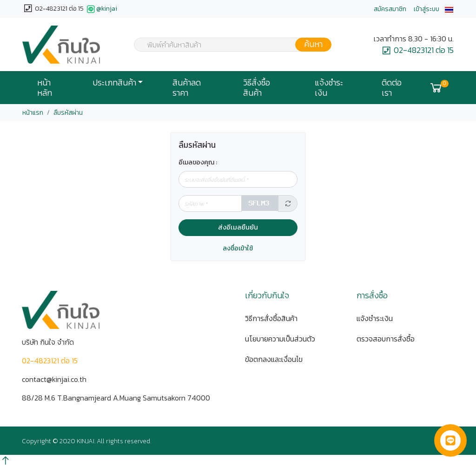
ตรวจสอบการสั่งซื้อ (386, 339)
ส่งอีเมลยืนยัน (238, 227)
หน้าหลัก (45, 88)
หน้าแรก (33, 113)
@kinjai (101, 9)
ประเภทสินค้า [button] (114, 83)
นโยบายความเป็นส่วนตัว (280, 339)
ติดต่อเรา (392, 88)
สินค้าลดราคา (187, 88)
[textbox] (227, 46)
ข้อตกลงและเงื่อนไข (274, 359)
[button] (449, 9)
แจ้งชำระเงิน (329, 88)
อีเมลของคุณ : (198, 162)
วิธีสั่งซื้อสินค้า (257, 88)
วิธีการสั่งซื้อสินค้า (271, 318)
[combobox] (227, 45)
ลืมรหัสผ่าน (68, 113)
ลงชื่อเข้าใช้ (238, 248)
